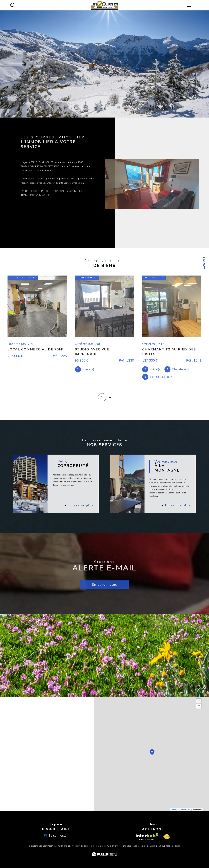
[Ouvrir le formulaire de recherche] (13, 5)
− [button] (199, 706)
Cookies (176, 846)
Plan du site (113, 846)
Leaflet (174, 810)
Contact (204, 263)
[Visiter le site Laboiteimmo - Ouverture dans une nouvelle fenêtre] (104, 858)
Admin (141, 846)
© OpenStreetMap (185, 810)
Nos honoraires (98, 846)
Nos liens (150, 846)
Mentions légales (128, 846)
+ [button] (199, 701)
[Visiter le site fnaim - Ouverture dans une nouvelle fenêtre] (167, 837)
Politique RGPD (163, 846)
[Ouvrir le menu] (189, 5)
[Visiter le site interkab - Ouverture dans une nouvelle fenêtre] (147, 837)
